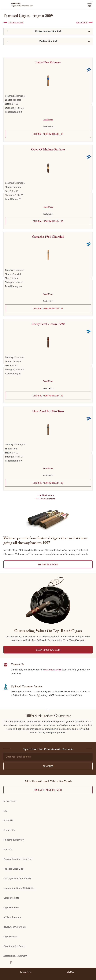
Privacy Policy (26, 972)
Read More (48, 120)
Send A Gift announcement (48, 790)
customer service (53, 670)
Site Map (70, 972)
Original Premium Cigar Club (48, 134)
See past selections (48, 565)
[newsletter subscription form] (48, 757)
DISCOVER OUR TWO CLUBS (48, 650)
